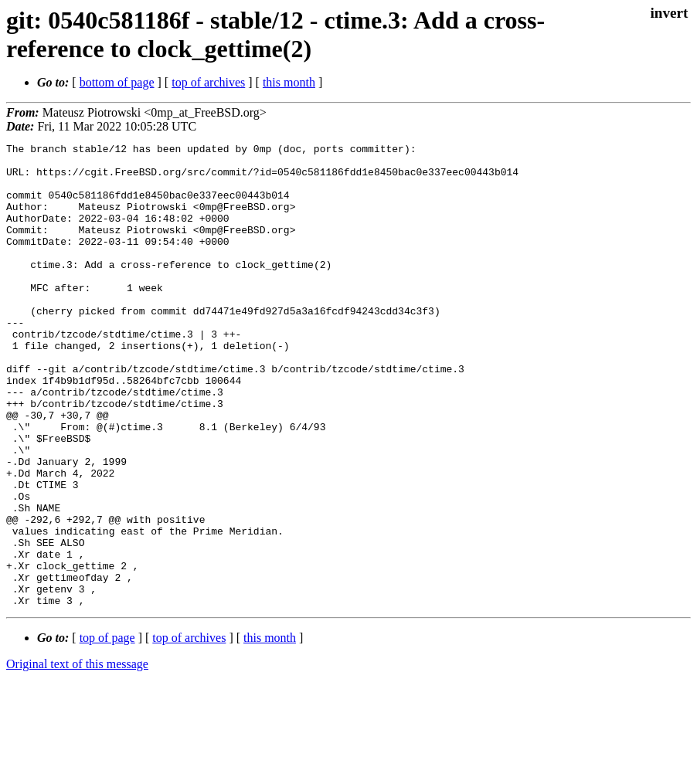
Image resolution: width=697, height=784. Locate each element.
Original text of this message (77, 757)
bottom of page (117, 82)
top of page (107, 730)
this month (289, 82)
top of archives (208, 82)
